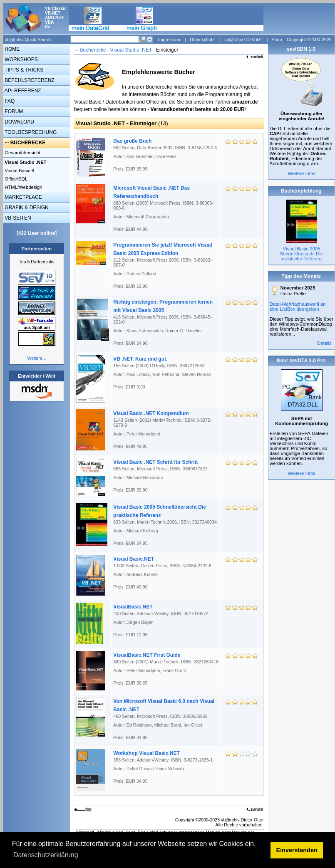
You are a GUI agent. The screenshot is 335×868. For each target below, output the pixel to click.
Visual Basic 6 (19, 171)
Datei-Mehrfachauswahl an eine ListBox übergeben (298, 307)
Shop (277, 40)
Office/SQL (15, 179)
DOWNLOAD (19, 122)
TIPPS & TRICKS (23, 70)
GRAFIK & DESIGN (26, 208)
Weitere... (36, 358)
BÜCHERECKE (28, 143)
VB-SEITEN (17, 218)
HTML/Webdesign (23, 187)
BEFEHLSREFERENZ (29, 80)
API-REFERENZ (22, 91)
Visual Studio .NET (132, 50)
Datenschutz (202, 40)
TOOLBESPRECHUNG (30, 132)
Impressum (169, 40)
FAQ (9, 101)
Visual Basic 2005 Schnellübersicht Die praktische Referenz (301, 254)
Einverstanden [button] (297, 850)
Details (324, 343)
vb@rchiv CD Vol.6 (243, 40)
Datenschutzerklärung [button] (46, 855)
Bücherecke (93, 50)
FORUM (13, 111)
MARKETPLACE (23, 197)
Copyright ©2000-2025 (309, 40)
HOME (11, 49)
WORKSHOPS (21, 59)
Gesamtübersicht (22, 153)
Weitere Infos (301, 173)
